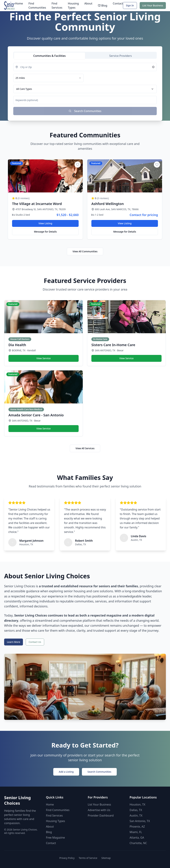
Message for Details (45, 232)
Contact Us (35, 642)
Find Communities (37, 6)
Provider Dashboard (101, 816)
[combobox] (48, 78)
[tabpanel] (85, 89)
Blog (103, 6)
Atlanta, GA (137, 838)
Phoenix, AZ (137, 827)
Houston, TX (137, 804)
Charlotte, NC (138, 843)
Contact (118, 3)
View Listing (45, 223)
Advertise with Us (99, 810)
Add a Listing (66, 772)
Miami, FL (136, 832)
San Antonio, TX (140, 821)
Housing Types (73, 6)
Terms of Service (88, 858)
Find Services (57, 6)
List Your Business (153, 5)
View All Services (85, 448)
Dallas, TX (136, 810)
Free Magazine (56, 838)
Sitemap (106, 858)
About (88, 3)
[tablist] (85, 55)
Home (19, 3)
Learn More (14, 642)
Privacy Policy (67, 858)
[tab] (49, 56)
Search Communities (99, 772)
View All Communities (85, 251)
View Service (44, 358)
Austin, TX (136, 816)
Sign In (130, 5)
